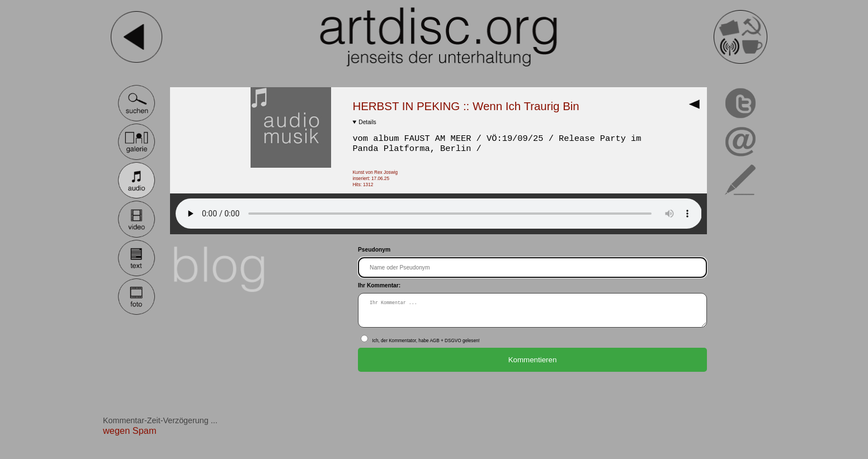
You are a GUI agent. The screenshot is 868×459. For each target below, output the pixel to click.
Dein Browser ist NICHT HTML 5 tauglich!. (439, 214)
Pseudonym (374, 250)
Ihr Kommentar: (379, 285)
